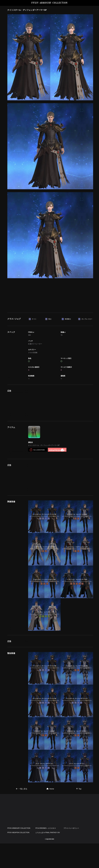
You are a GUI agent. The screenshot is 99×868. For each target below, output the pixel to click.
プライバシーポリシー (71, 853)
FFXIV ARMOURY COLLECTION (50, 3)
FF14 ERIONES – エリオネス (46, 853)
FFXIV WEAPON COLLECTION (18, 857)
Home (50, 813)
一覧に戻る (22, 813)
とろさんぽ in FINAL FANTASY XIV (48, 857)
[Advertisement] (50, 295)
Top (79, 813)
